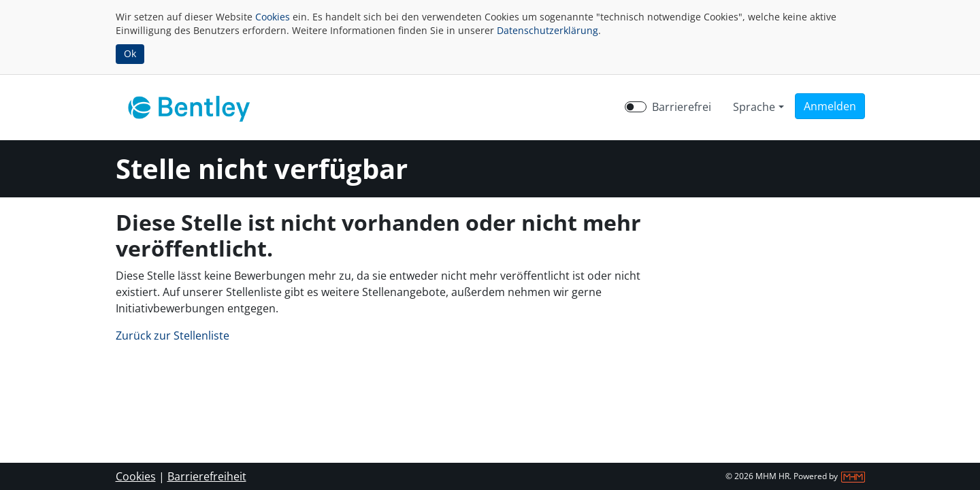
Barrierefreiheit (207, 476)
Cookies (273, 17)
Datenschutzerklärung (548, 30)
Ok (130, 53)
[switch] (636, 107)
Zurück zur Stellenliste (173, 336)
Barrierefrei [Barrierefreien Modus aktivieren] (682, 107)
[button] (830, 106)
